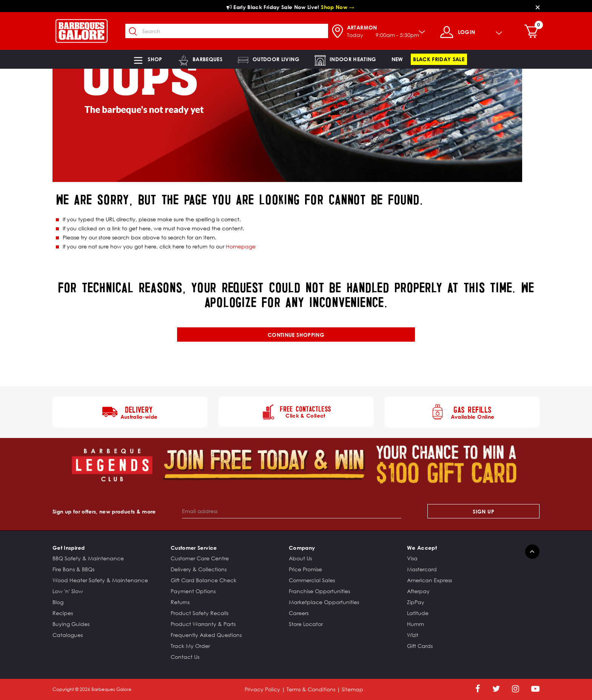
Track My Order (190, 646)
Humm (415, 624)
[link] (397, 59)
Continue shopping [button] (296, 335)
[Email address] (292, 511)
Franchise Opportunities (319, 591)
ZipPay (416, 602)
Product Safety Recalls (200, 613)
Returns (180, 602)
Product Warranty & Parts (203, 624)
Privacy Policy (262, 689)
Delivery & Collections (199, 569)
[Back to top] (532, 552)
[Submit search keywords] (133, 32)
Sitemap (352, 689)
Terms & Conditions (311, 689)
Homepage (241, 246)
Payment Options (193, 591)
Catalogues (68, 635)
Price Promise (305, 569)
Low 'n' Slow (68, 591)
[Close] (538, 7)
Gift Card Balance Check (203, 580)
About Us (300, 558)
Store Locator (306, 624)
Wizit (413, 635)
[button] (147, 59)
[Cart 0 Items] (533, 32)
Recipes (63, 613)
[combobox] (227, 31)
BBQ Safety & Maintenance (88, 558)
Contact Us (185, 657)
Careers (299, 613)
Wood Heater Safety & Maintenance (100, 580)
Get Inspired (69, 548)
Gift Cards (420, 646)
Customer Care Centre (200, 558)
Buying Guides (71, 624)
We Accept (422, 548)
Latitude (418, 613)
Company (302, 548)
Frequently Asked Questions (206, 635)
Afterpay (418, 591)
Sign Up (483, 511)
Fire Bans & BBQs (73, 569)
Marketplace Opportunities (324, 602)
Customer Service (194, 548)
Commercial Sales (312, 580)
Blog (58, 602)
